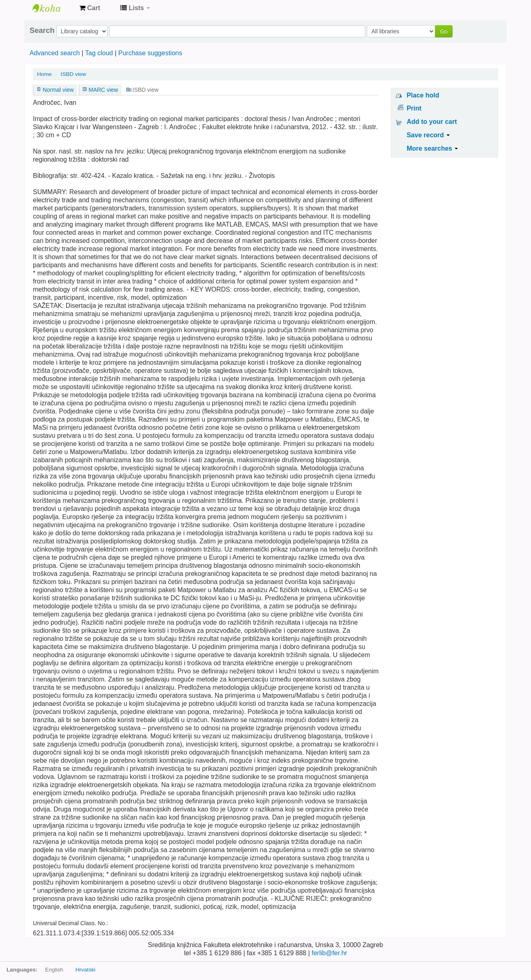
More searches (432, 148)
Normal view (58, 90)
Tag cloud (99, 53)
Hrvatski (86, 970)
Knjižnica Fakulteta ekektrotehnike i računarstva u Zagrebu (53, 8)
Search (42, 30)
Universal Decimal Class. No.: (70, 923)
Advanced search (55, 53)
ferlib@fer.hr (329, 953)
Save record (428, 135)
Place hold (423, 95)
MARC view (103, 90)
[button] (90, 8)
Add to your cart (432, 122)
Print (414, 108)
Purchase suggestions (150, 53)
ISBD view (73, 74)
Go (444, 31)
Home (44, 74)
